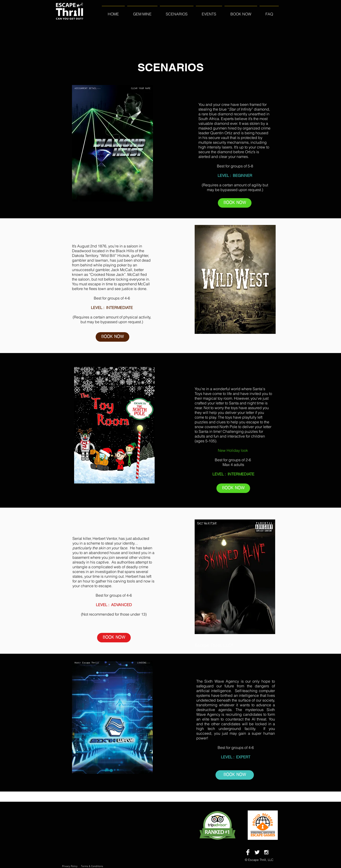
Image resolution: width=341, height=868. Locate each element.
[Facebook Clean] (248, 852)
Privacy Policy (70, 866)
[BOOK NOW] (235, 203)
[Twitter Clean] (257, 852)
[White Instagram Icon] (266, 852)
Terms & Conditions (92, 866)
